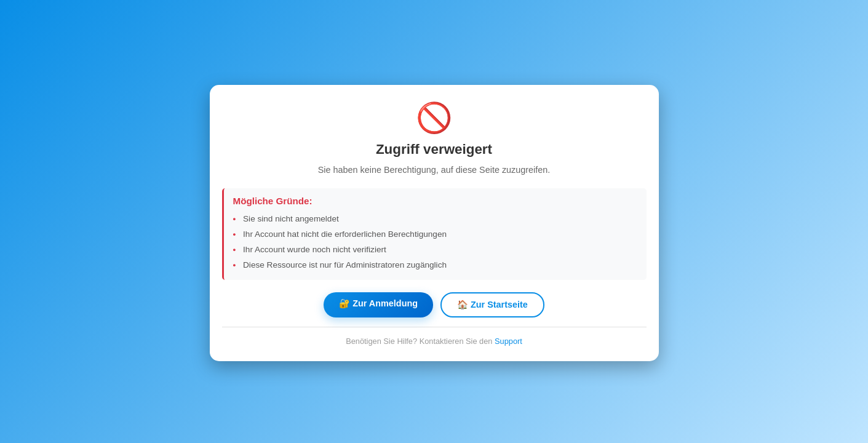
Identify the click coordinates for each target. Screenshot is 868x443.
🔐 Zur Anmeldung (378, 303)
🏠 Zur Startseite (492, 305)
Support (508, 341)
